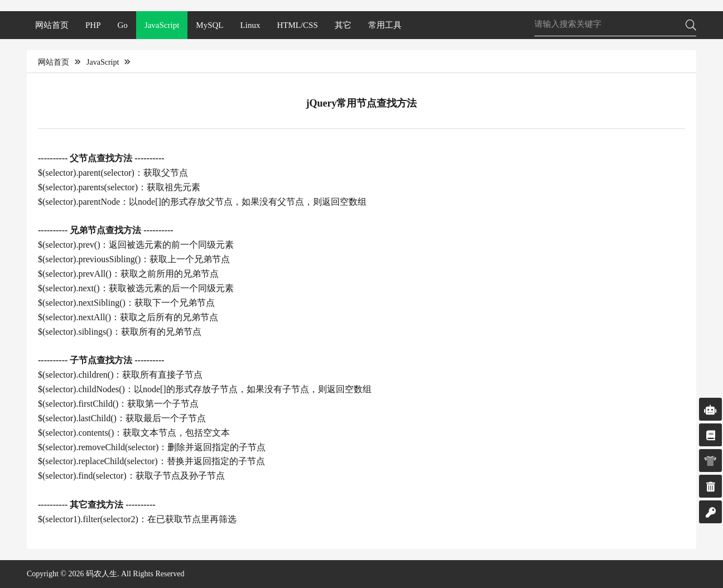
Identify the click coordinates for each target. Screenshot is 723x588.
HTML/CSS (297, 25)
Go (123, 25)
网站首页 (52, 25)
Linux (250, 25)
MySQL (209, 25)
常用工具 (385, 25)
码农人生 (102, 574)
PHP (93, 25)
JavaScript (162, 25)
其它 (343, 25)
